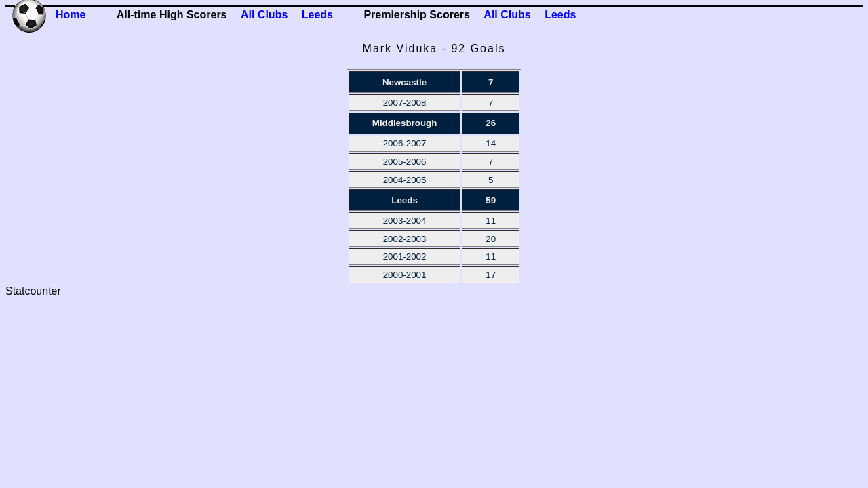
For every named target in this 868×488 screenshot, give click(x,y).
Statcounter (33, 291)
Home (71, 15)
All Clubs (264, 15)
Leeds (317, 15)
